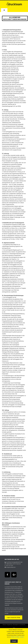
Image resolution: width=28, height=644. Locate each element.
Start (14, 628)
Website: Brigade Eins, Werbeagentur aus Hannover (14, 625)
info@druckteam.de (11, 567)
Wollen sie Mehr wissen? (18, 637)
